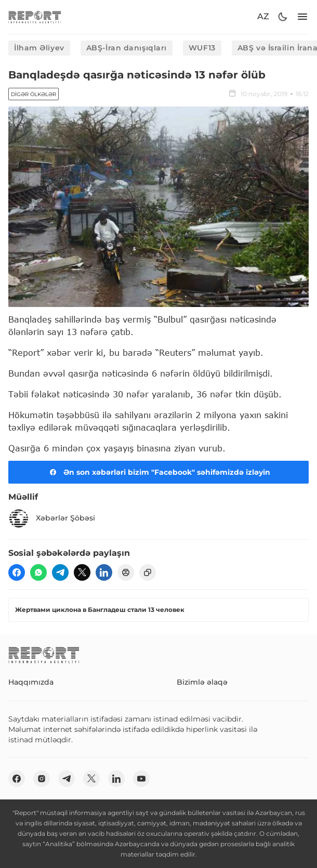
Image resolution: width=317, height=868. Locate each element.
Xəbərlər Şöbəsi (52, 518)
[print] (126, 572)
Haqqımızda (31, 682)
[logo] (35, 17)
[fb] (17, 572)
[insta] (42, 779)
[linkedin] (104, 572)
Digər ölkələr (34, 94)
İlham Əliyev (39, 48)
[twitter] (82, 572)
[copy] (148, 572)
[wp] (38, 572)
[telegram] (60, 572)
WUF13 (202, 48)
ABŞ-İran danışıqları (127, 48)
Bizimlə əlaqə (202, 682)
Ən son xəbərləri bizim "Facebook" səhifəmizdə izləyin (158, 472)
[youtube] (141, 779)
